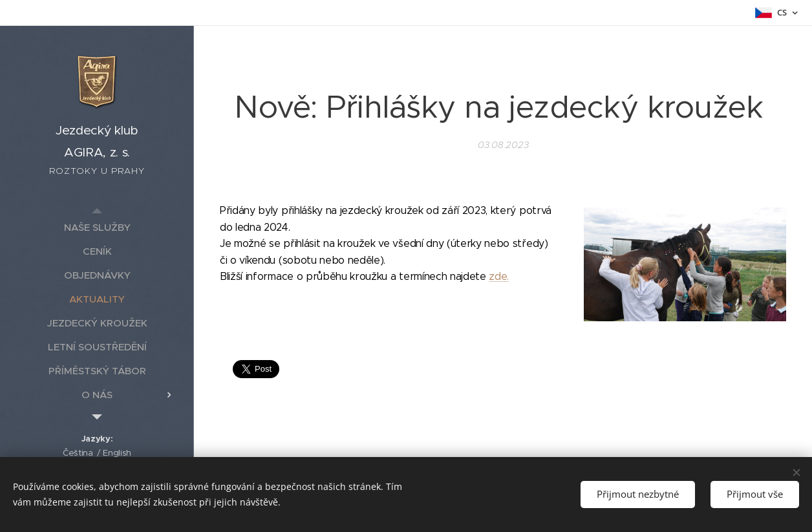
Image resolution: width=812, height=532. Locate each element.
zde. (499, 276)
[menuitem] (97, 227)
